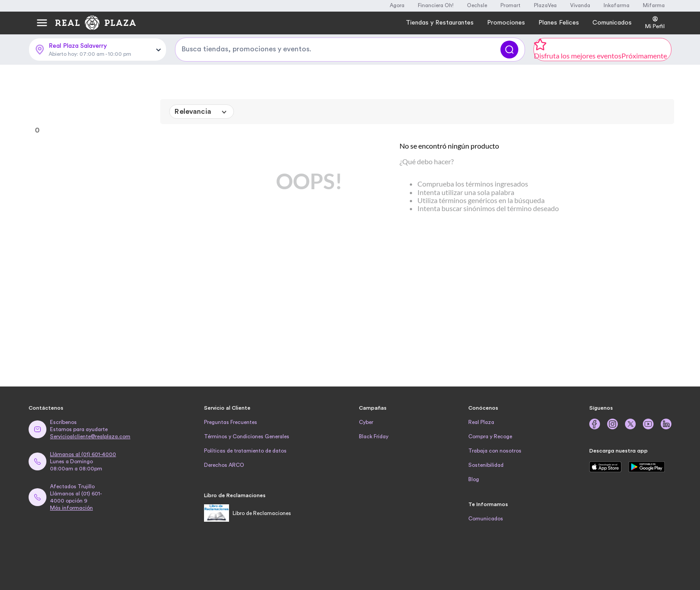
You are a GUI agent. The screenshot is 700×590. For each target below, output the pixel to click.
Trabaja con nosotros (495, 451)
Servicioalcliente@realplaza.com (90, 436)
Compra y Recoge (490, 436)
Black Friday (374, 436)
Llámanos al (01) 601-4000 (83, 454)
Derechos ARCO (224, 465)
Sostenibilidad (486, 465)
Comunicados (486, 519)
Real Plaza (481, 422)
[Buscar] (509, 50)
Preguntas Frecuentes (231, 422)
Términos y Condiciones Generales (247, 436)
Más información (71, 508)
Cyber (366, 422)
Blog (474, 479)
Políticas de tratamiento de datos (245, 451)
